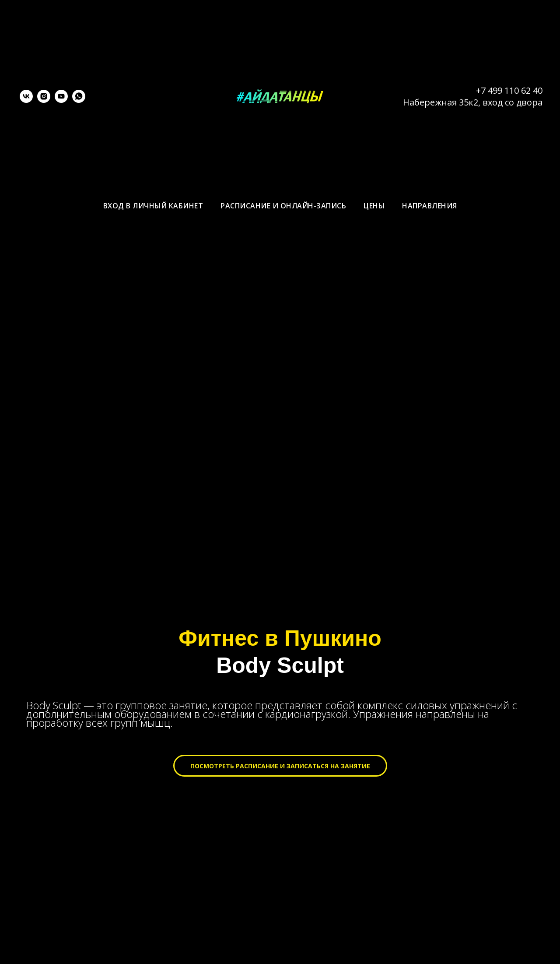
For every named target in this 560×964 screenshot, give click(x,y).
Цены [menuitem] (374, 206)
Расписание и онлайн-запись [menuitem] (283, 206)
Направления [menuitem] (430, 206)
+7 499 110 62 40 (509, 90)
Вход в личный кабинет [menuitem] (153, 206)
